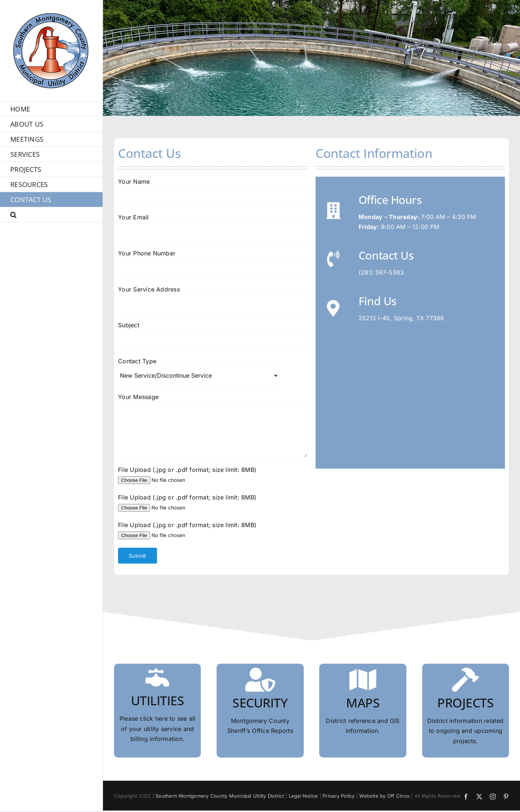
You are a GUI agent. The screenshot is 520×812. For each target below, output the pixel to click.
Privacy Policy (339, 796)
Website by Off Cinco (384, 796)
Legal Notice (303, 796)
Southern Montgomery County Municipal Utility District (220, 796)
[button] (51, 215)
